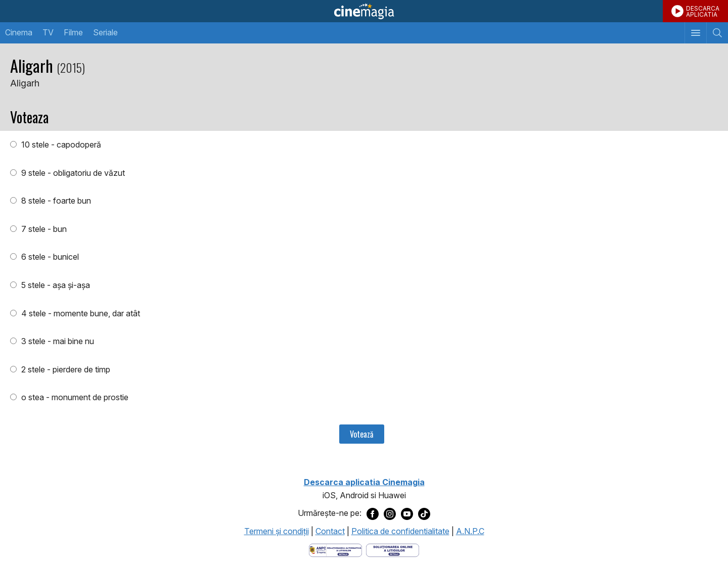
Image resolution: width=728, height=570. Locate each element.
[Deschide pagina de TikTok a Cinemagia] (424, 513)
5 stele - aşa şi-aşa (55, 285)
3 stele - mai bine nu (57, 341)
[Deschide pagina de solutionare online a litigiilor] (393, 550)
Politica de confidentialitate (400, 531)
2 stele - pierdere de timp (65, 369)
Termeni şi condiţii (277, 531)
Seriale (105, 32)
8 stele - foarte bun (55, 201)
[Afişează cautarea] (717, 33)
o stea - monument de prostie (74, 397)
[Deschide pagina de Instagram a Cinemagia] (390, 513)
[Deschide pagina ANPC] (335, 550)
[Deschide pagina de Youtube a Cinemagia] (407, 513)
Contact (330, 531)
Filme (73, 32)
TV (48, 32)
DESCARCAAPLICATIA (703, 11)
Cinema (19, 32)
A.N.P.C (470, 531)
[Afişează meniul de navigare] (695, 33)
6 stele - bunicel (49, 257)
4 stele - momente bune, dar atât (80, 313)
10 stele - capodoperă (60, 145)
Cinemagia (364, 11)
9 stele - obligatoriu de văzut (72, 173)
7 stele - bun (43, 229)
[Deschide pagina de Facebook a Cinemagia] (373, 513)
